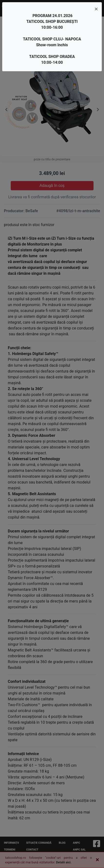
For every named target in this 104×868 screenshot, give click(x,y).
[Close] (96, 9)
